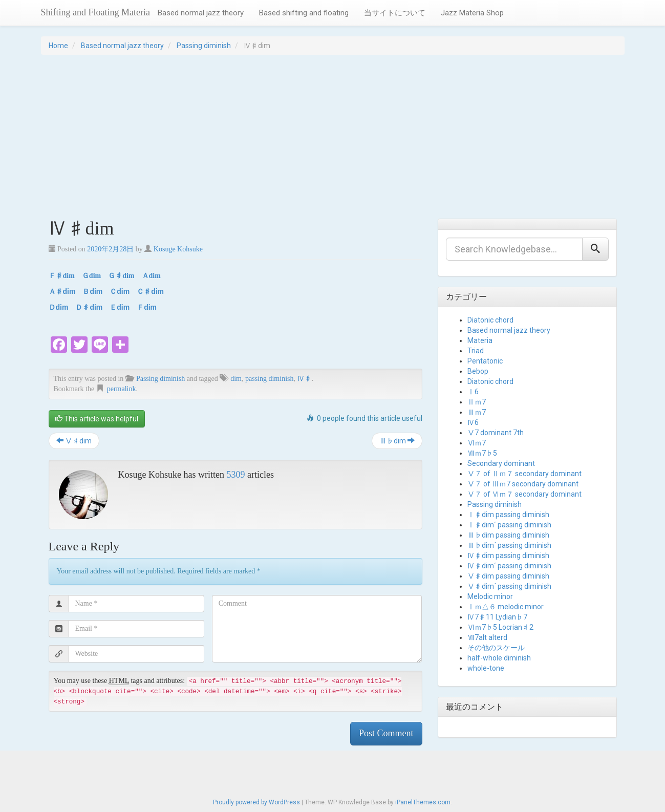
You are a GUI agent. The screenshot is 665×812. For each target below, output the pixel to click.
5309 (235, 475)
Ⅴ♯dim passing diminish (508, 576)
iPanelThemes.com (423, 802)
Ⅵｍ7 (477, 443)
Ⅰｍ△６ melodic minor (506, 607)
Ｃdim (120, 291)
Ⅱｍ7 (477, 402)
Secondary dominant (501, 463)
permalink (122, 389)
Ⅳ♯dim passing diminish (508, 555)
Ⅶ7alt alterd (487, 637)
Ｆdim (147, 307)
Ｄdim (59, 307)
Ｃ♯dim (150, 291)
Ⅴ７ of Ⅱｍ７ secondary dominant (524, 474)
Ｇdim (91, 276)
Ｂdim (92, 291)
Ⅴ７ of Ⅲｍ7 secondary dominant (523, 484)
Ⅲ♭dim (397, 441)
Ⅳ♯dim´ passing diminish (509, 566)
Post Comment (386, 733)
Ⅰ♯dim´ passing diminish (509, 525)
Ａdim (151, 276)
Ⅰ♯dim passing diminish (508, 515)
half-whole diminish (499, 658)
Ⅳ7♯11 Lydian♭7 (497, 617)
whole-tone (486, 668)
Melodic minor (490, 596)
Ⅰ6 (473, 392)
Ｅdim (120, 307)
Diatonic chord (490, 320)
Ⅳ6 (473, 422)
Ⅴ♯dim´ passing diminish (509, 586)
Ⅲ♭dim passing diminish (508, 535)
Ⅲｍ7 (477, 412)
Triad (476, 351)
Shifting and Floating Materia (95, 12)
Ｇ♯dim (121, 276)
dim (236, 379)
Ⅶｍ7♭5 (482, 453)
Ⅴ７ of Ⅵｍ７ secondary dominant (524, 494)
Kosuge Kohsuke (178, 249)
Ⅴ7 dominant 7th (496, 433)
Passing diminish (204, 46)
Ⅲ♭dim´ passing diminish (509, 545)
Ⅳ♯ (305, 379)
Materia (480, 340)
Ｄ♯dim (89, 307)
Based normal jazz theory (201, 13)
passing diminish (270, 379)
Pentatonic (485, 361)
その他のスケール (496, 648)
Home (58, 46)
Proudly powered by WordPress (256, 802)
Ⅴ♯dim (74, 441)
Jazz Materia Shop (472, 13)
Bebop (478, 371)
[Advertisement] (333, 137)
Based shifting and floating (304, 13)
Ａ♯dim (62, 291)
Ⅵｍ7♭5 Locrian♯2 (500, 627)
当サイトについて (395, 13)
